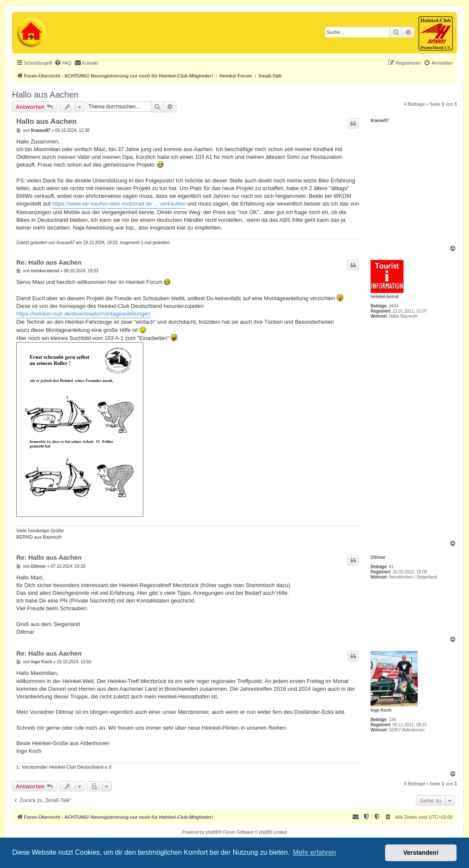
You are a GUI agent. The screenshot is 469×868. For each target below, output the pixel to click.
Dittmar (378, 557)
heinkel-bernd (385, 297)
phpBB (212, 832)
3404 (394, 306)
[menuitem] (63, 63)
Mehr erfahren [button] (314, 852)
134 (393, 720)
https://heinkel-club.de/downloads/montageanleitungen (83, 314)
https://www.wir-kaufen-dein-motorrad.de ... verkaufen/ (119, 204)
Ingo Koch (381, 710)
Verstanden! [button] (421, 853)
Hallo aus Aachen (45, 95)
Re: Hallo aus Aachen (49, 262)
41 (391, 567)
